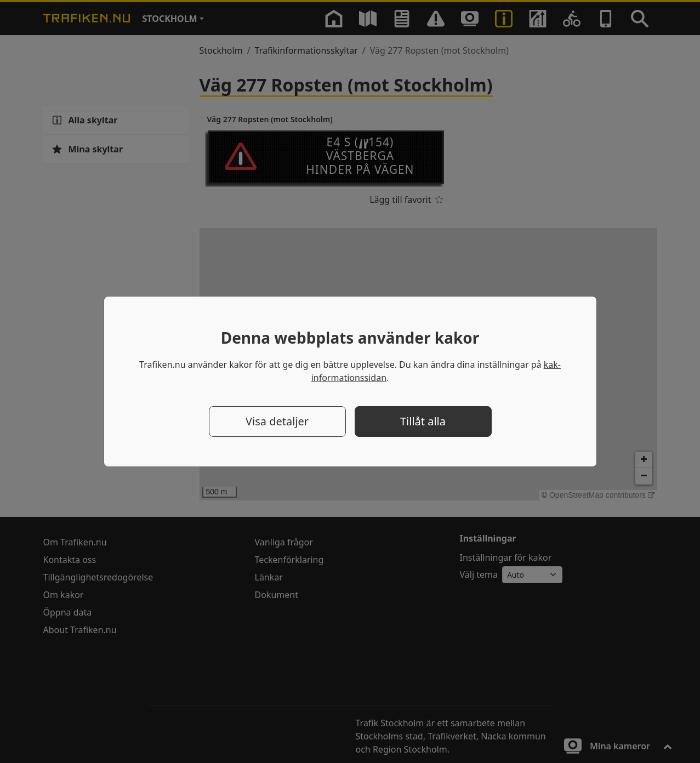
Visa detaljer (277, 421)
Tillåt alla (423, 421)
